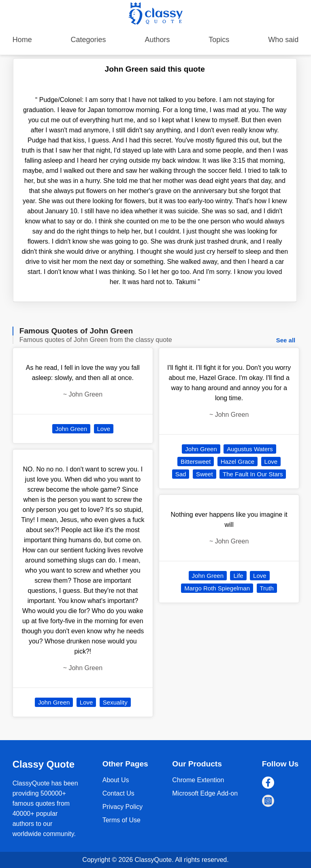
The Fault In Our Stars (253, 474)
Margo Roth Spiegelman (217, 588)
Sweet (204, 474)
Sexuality (115, 702)
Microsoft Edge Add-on (205, 793)
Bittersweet (196, 462)
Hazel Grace (238, 462)
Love (104, 429)
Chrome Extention (198, 780)
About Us (116, 780)
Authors (157, 40)
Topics (219, 40)
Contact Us (118, 793)
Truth (267, 588)
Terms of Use (121, 820)
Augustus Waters (250, 449)
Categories (88, 40)
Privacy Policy (123, 807)
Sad (181, 474)
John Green (71, 429)
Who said (283, 40)
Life (238, 576)
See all (286, 340)
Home (22, 40)
